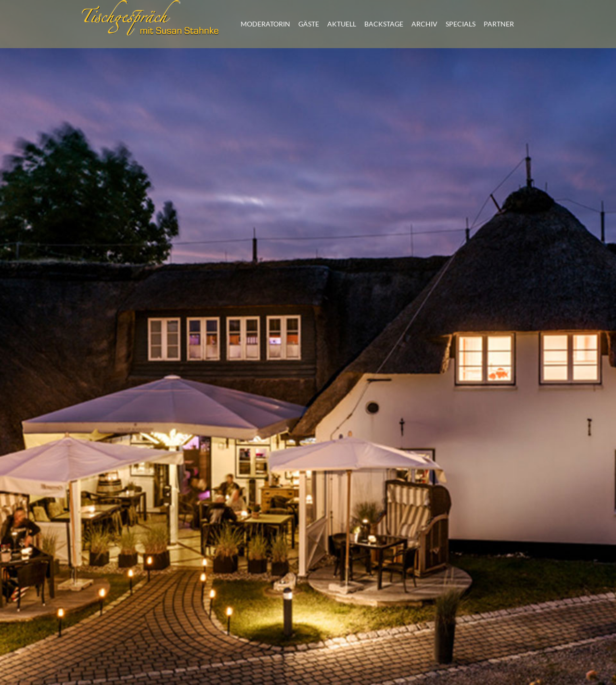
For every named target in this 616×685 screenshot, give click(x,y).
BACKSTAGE (384, 24)
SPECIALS (461, 24)
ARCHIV (424, 24)
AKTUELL (342, 24)
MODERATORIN (265, 24)
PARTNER (499, 24)
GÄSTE (309, 24)
